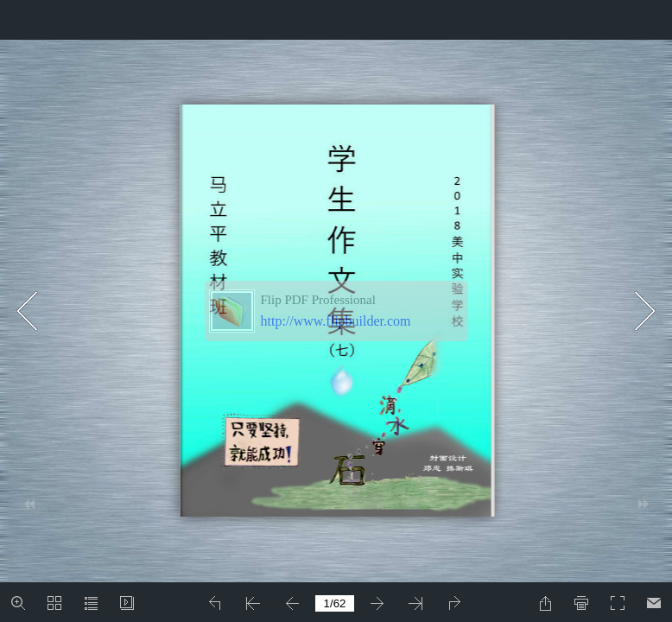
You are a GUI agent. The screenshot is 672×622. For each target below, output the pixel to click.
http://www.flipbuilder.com (336, 321)
